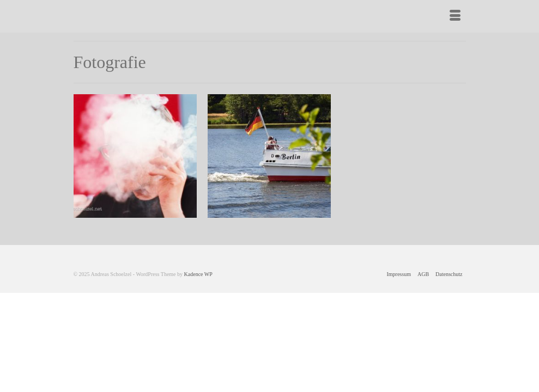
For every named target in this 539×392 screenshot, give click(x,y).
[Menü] (455, 16)
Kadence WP (198, 274)
